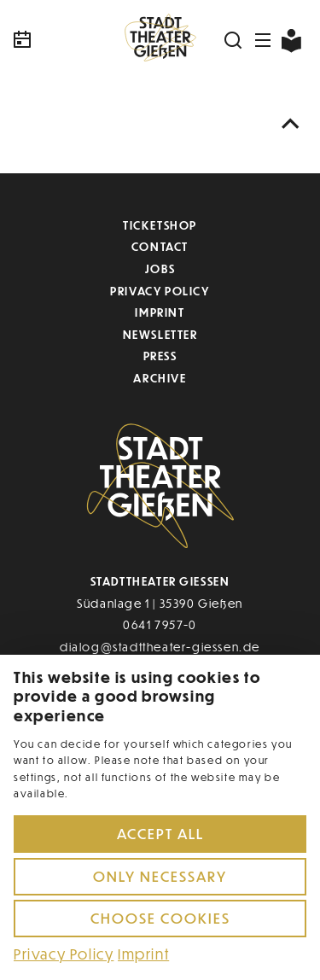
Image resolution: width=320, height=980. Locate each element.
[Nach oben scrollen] (291, 124)
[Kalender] (60, 40)
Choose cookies (160, 918)
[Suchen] (234, 40)
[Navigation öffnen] (264, 40)
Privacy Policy (160, 291)
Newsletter (160, 334)
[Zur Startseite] (160, 40)
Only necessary (160, 876)
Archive (160, 378)
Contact (160, 246)
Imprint (160, 312)
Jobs (160, 268)
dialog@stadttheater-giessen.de (160, 647)
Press (160, 356)
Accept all (160, 834)
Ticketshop (160, 225)
